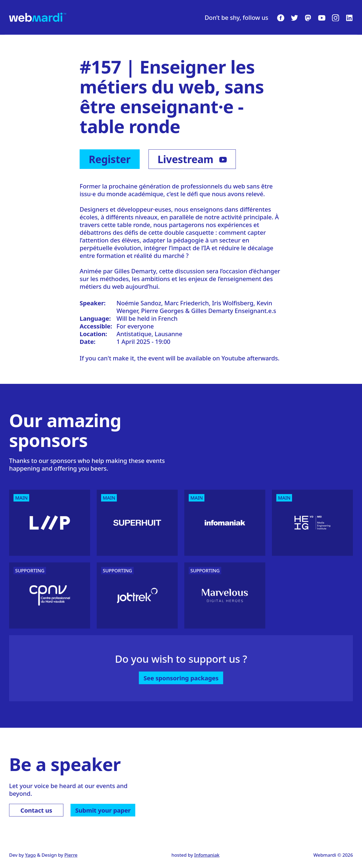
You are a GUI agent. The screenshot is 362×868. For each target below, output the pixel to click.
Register (110, 159)
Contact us (36, 810)
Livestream (192, 159)
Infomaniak (207, 855)
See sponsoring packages (181, 678)
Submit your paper (103, 810)
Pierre (71, 855)
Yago (30, 855)
